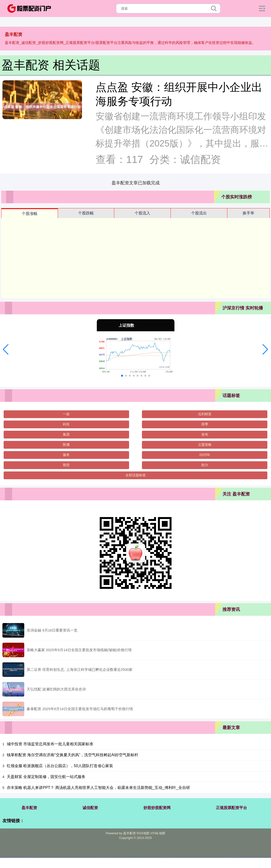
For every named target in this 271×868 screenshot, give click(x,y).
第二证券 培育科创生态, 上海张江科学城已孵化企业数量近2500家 (80, 669)
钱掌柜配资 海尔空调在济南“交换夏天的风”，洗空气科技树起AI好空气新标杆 (73, 755)
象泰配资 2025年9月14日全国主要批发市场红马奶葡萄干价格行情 (80, 709)
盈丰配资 (29, 808)
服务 (66, 455)
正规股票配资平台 (231, 808)
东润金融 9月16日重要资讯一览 (52, 630)
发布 (205, 434)
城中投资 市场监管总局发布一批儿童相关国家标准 (50, 744)
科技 (66, 424)
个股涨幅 (30, 214)
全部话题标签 (136, 475)
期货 (66, 465)
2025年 (205, 455)
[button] (6, 349)
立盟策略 (205, 445)
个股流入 (142, 213)
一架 (66, 414)
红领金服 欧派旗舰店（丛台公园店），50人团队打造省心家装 (60, 766)
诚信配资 (90, 808)
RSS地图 (143, 833)
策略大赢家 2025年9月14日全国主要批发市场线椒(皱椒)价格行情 (79, 650)
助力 (205, 465)
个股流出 (199, 213)
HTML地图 (158, 833)
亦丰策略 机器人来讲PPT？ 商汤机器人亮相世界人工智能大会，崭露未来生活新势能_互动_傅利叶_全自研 (98, 788)
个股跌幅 (86, 213)
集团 (66, 434)
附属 (66, 445)
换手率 (248, 213)
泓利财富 (205, 414)
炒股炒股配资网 (157, 808)
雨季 (205, 424)
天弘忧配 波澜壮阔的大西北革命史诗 (56, 689)
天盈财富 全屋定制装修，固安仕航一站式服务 (46, 777)
